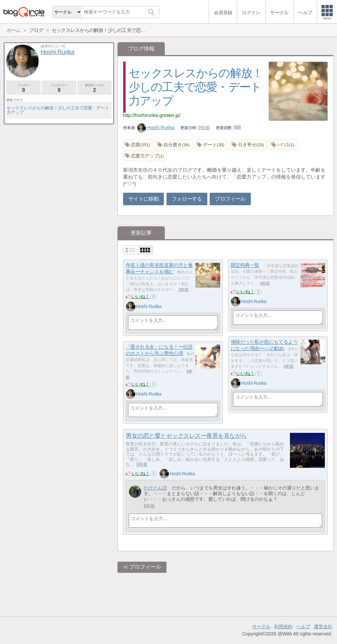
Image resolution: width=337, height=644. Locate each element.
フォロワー (59, 88)
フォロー (24, 88)
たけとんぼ (155, 488)
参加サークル (95, 88)
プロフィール (230, 199)
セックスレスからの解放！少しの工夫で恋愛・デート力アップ (196, 87)
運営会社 (323, 627)
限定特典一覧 (245, 265)
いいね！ (141, 296)
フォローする (187, 199)
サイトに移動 (143, 199)
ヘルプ (303, 627)
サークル (261, 627)
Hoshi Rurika (156, 127)
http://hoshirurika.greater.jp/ (152, 115)
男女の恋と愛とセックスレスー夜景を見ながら (186, 436)
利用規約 (283, 627)
